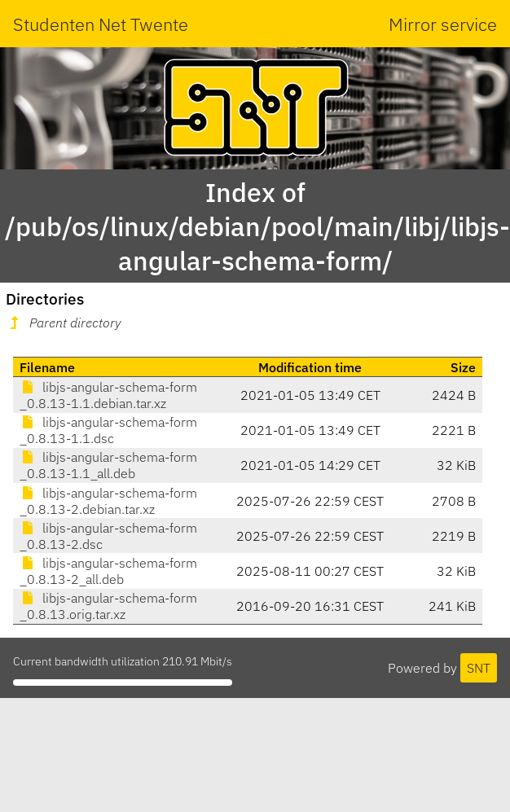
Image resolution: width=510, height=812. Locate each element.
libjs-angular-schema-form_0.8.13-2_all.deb (108, 571)
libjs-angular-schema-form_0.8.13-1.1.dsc (108, 430)
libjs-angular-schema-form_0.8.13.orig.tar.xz (108, 606)
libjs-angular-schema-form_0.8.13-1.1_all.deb (108, 465)
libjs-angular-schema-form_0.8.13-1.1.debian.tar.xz (108, 395)
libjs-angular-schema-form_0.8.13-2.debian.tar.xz (108, 501)
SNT (479, 668)
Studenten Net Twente (101, 24)
